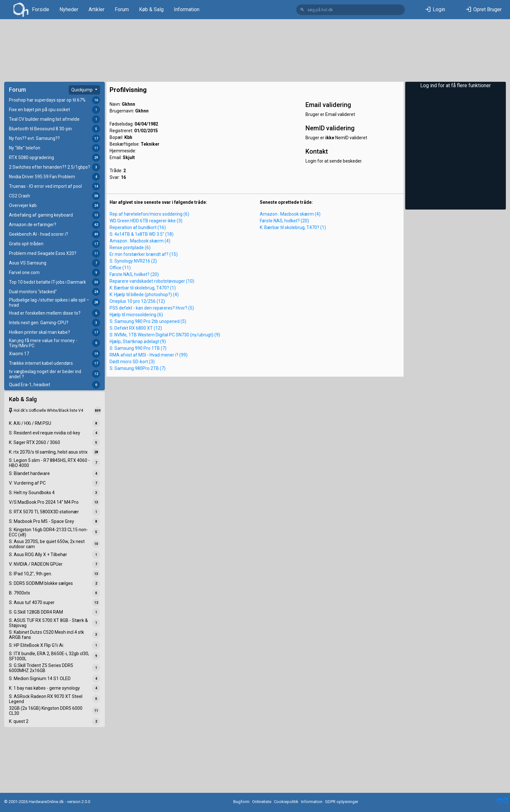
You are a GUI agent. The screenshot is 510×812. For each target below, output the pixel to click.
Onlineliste (262, 802)
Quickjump (82, 90)
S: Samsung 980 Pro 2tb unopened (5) (148, 321)
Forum (122, 9)
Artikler (97, 9)
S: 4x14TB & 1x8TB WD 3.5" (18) (142, 234)
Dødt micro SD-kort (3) (132, 362)
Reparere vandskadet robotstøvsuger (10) (152, 281)
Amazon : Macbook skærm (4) (140, 241)
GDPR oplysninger (342, 802)
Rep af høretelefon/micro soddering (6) (149, 214)
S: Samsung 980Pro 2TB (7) (138, 368)
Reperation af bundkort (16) (138, 227)
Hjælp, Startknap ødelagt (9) (138, 341)
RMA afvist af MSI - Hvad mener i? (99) (149, 355)
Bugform (241, 802)
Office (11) (120, 268)
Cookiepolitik (286, 802)
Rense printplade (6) (130, 248)
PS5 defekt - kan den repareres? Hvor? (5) (152, 308)
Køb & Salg (151, 9)
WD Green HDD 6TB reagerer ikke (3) (146, 221)
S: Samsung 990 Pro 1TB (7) (138, 348)
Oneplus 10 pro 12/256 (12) (137, 301)
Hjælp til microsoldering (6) (136, 315)
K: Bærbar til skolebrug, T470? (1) (143, 288)
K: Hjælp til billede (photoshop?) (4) (144, 295)
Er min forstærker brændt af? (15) (144, 254)
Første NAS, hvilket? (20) (134, 274)
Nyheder (69, 9)
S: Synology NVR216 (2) (133, 261)
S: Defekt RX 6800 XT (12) (136, 328)
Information (187, 9)
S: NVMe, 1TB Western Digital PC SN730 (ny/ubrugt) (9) (165, 335)
